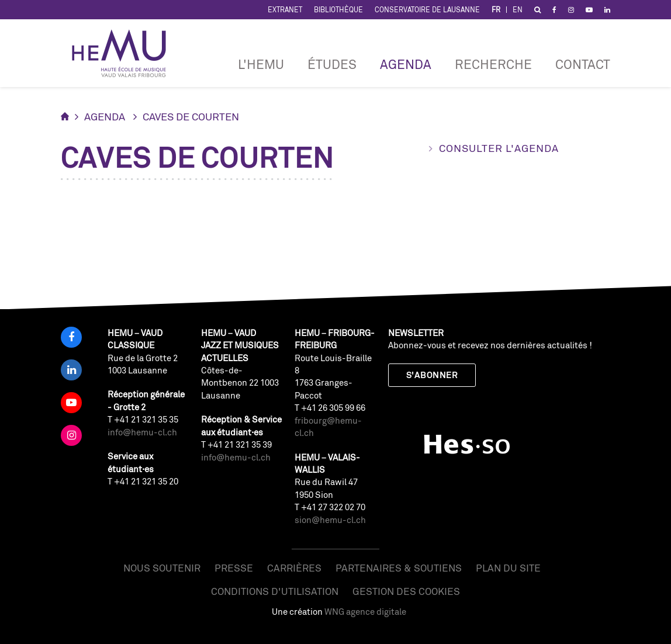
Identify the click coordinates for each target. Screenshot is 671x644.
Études (332, 64)
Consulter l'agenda (499, 148)
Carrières (294, 568)
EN (518, 10)
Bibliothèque (338, 10)
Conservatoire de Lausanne (427, 10)
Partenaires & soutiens (399, 568)
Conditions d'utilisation (275, 591)
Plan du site (508, 568)
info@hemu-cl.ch (142, 432)
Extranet (285, 10)
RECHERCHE (493, 64)
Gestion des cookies (406, 591)
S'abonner (432, 375)
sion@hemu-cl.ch (330, 520)
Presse (234, 568)
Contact (583, 64)
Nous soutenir (162, 568)
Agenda (406, 64)
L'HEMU (261, 64)
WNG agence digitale (365, 612)
